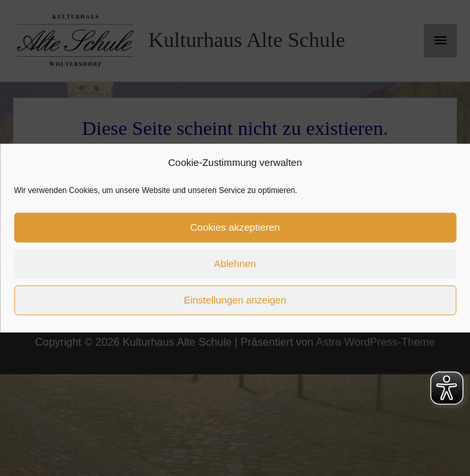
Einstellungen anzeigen (235, 300)
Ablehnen (235, 263)
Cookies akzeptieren (235, 227)
